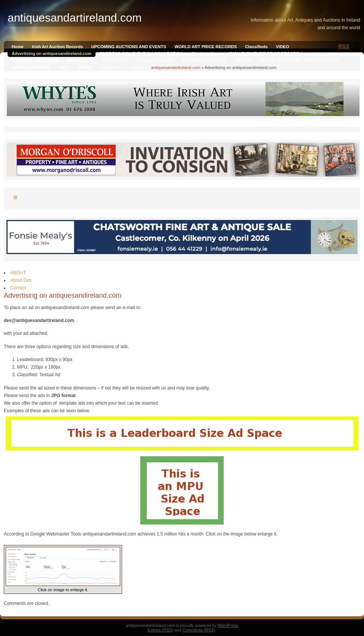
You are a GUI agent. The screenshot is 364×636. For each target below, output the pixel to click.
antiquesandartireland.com (176, 68)
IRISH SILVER (81, 60)
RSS (344, 46)
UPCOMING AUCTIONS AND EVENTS (129, 47)
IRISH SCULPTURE (31, 67)
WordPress (228, 625)
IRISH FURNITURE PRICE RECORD (264, 53)
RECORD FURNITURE (204, 60)
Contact (139, 67)
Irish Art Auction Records (57, 47)
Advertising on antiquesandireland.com (52, 53)
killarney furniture (156, 60)
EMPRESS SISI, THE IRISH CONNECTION (141, 53)
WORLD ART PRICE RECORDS (206, 47)
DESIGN (242, 60)
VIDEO (283, 47)
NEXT (64, 67)
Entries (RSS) (161, 630)
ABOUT (86, 67)
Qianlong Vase (206, 53)
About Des (112, 67)
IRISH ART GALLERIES (35, 60)
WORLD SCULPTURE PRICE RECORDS (299, 60)
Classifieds (257, 47)
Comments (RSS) (199, 630)
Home (18, 47)
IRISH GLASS (116, 60)
